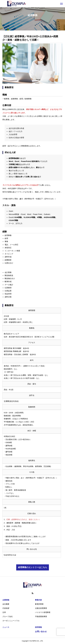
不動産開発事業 (41, 616)
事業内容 (38, 600)
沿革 (4, 612)
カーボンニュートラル (11, 621)
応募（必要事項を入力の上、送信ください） (24, 519)
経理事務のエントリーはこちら (33, 567)
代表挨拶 (6, 608)
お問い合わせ (41, 632)
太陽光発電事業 (41, 608)
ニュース (6, 627)
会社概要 (6, 604)
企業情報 (6, 600)
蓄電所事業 (39, 604)
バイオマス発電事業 (43, 612)
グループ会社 (8, 616)
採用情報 (38, 627)
